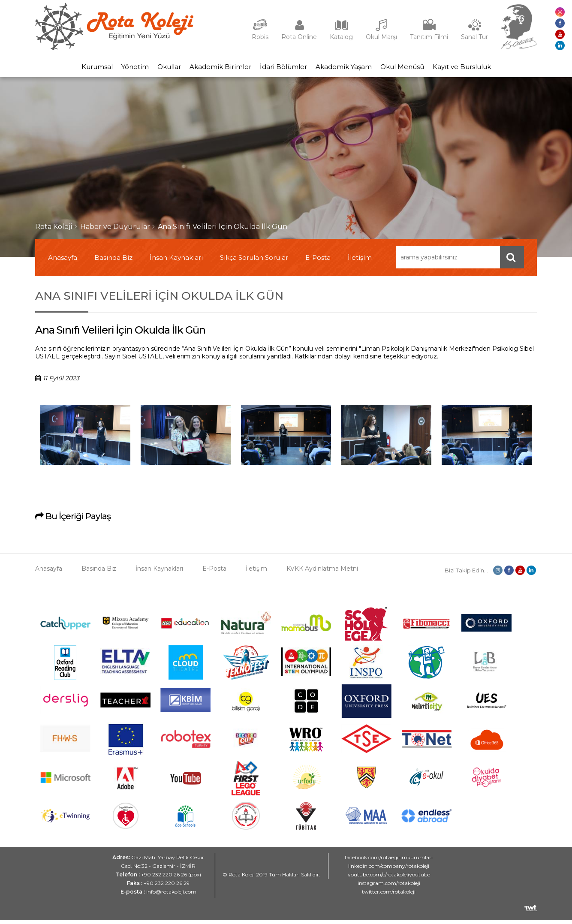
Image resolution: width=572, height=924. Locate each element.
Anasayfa (63, 262)
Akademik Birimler (216, 69)
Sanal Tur (474, 37)
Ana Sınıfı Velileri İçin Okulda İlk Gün (223, 231)
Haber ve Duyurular (115, 231)
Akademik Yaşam (357, 69)
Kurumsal (67, 69)
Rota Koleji (54, 231)
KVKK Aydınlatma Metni (322, 573)
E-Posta (318, 262)
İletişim (360, 262)
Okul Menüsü (424, 69)
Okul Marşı (381, 37)
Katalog (341, 37)
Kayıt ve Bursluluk (492, 69)
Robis (260, 37)
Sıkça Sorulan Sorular (254, 262)
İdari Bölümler (288, 69)
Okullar (156, 69)
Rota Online (299, 37)
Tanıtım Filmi (429, 37)
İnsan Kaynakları (176, 262)
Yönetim (114, 69)
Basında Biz (113, 262)
